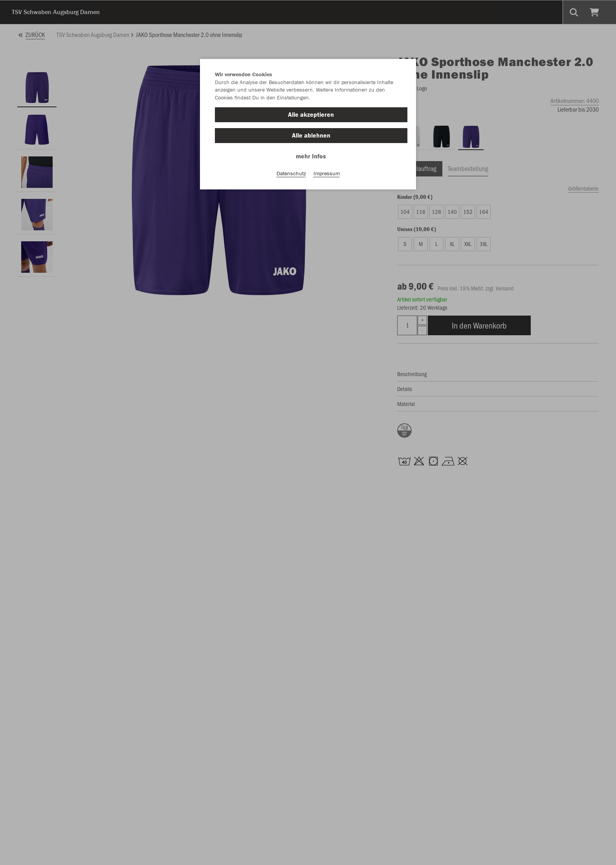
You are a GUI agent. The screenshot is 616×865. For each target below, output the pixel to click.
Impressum (327, 173)
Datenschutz (291, 173)
